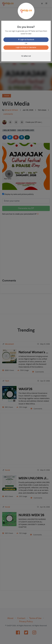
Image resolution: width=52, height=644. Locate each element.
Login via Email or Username (26, 48)
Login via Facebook (26, 40)
